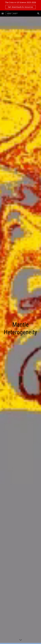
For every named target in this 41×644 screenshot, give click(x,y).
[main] (21, 330)
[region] (20, 5)
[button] (3, 13)
